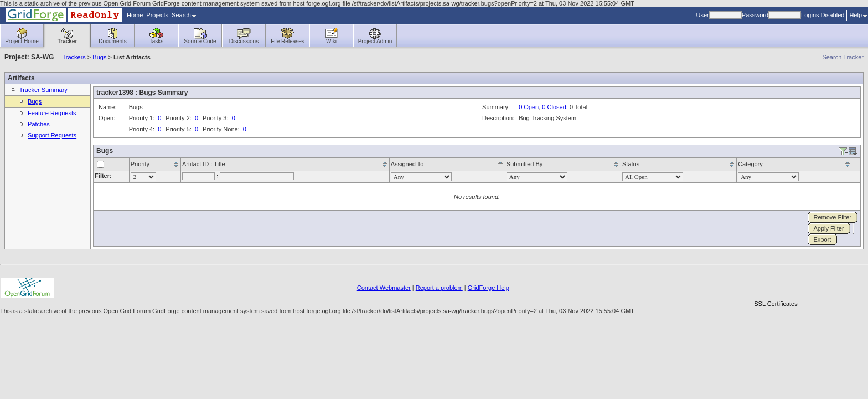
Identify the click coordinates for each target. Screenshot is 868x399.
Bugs (99, 57)
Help (858, 15)
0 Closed (554, 107)
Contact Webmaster (384, 288)
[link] (776, 285)
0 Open (529, 107)
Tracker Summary (43, 90)
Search (184, 15)
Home (135, 15)
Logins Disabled (823, 15)
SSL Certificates (776, 304)
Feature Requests (52, 113)
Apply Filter (829, 228)
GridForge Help (489, 288)
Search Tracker (843, 57)
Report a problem (439, 288)
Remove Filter (833, 217)
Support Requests (52, 135)
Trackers (74, 57)
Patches (39, 124)
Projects (157, 15)
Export (823, 239)
